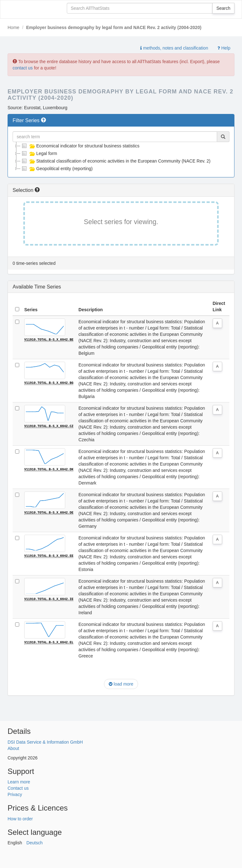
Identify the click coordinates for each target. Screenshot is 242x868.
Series (31, 310)
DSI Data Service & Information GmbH (45, 742)
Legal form (39, 153)
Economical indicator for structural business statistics (80, 146)
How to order (20, 819)
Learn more (19, 782)
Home (13, 27)
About (13, 748)
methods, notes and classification (174, 48)
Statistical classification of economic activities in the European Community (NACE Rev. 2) (115, 161)
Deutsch (35, 843)
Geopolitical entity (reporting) (57, 169)
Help (224, 48)
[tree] (121, 157)
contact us (23, 68)
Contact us (18, 788)
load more (121, 684)
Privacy (15, 794)
